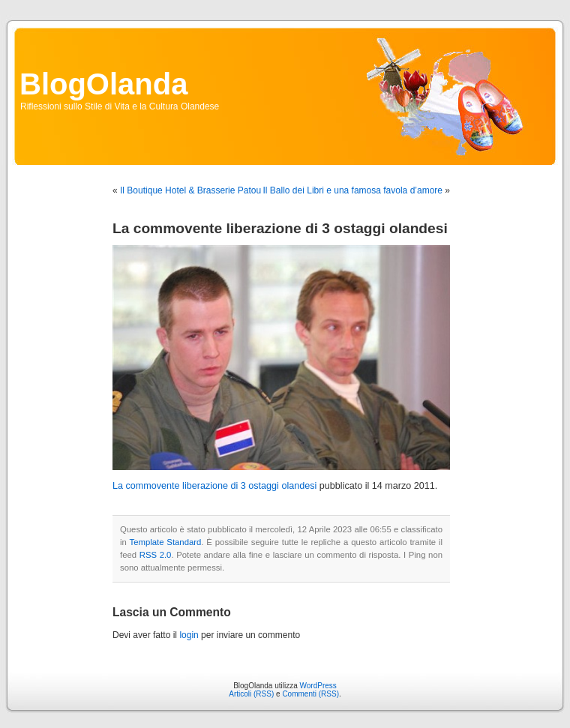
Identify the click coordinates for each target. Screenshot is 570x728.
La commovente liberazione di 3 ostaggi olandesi (214, 486)
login (189, 635)
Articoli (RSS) (251, 694)
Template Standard (166, 542)
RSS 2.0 (156, 555)
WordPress (318, 686)
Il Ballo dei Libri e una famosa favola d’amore (353, 190)
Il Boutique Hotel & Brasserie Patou (190, 190)
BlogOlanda (103, 84)
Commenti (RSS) (310, 694)
